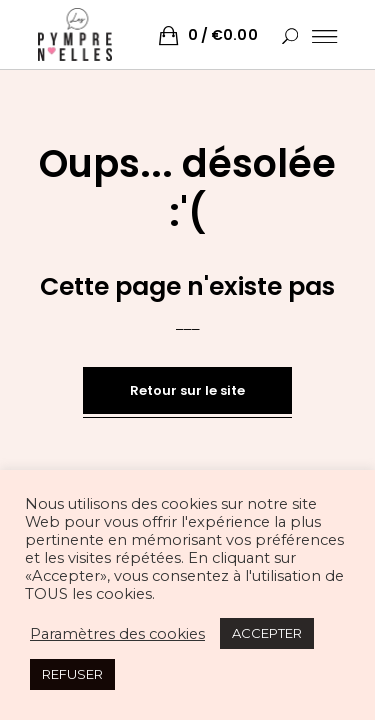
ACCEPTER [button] (267, 633)
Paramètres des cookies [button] (117, 634)
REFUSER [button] (72, 674)
